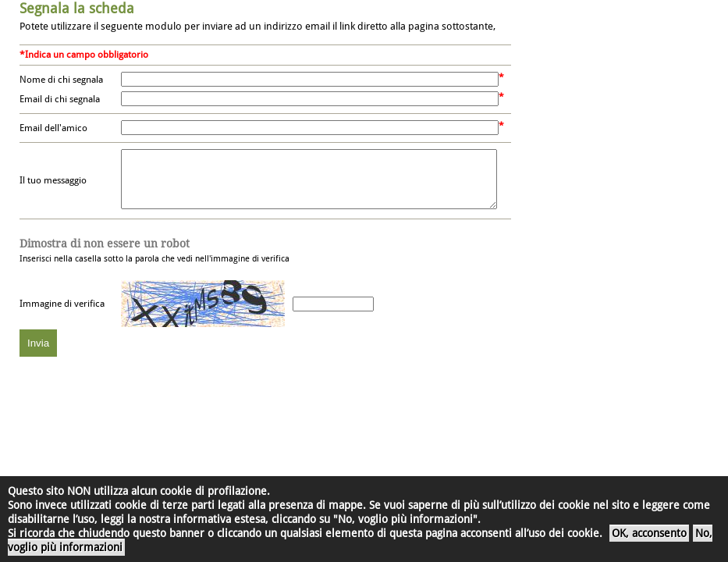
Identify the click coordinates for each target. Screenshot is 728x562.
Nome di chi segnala (61, 80)
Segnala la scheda (77, 8)
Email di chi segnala (60, 99)
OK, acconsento (649, 533)
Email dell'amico (53, 128)
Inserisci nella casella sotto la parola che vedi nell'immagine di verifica (154, 262)
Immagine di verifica (62, 315)
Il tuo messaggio (53, 187)
